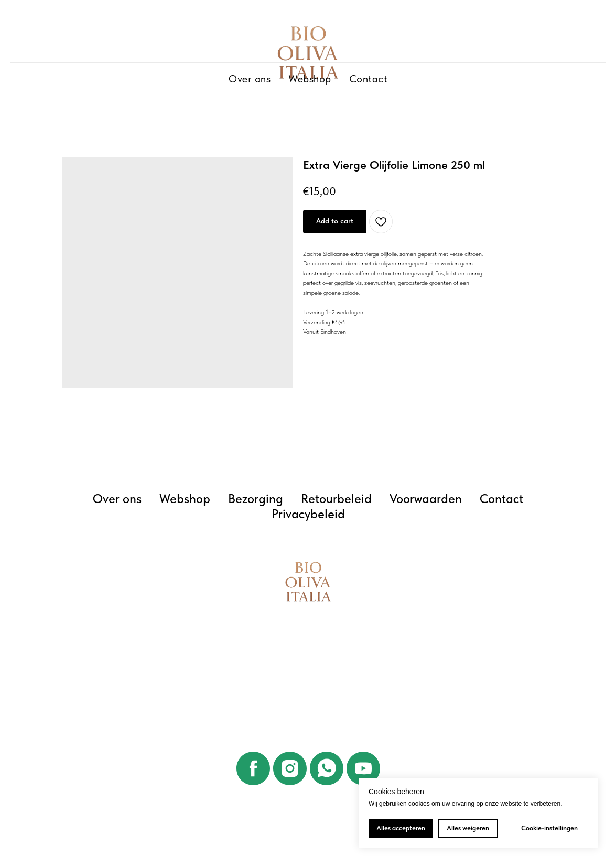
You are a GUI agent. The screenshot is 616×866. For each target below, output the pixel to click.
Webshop (310, 79)
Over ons (250, 79)
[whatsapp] (327, 768)
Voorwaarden (426, 499)
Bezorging (256, 499)
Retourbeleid (336, 499)
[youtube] (363, 768)
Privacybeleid (308, 514)
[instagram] (290, 768)
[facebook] (253, 768)
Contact (369, 79)
